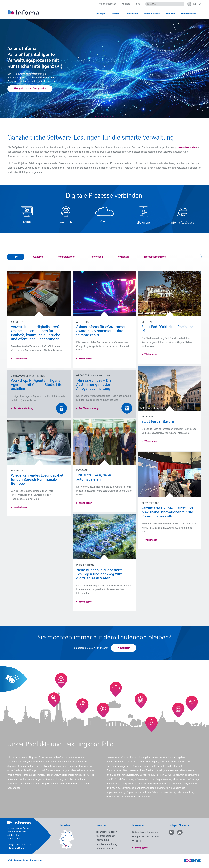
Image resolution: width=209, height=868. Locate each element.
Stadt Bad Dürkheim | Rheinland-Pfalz (169, 328)
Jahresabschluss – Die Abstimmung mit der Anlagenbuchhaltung (94, 384)
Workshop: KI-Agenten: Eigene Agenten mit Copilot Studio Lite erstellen (37, 384)
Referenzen (97, 256)
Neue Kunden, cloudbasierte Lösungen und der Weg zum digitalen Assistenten (99, 574)
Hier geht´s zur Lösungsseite (30, 88)
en (200, 3)
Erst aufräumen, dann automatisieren (94, 477)
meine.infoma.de (108, 4)
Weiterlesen (20, 358)
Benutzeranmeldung (106, 844)
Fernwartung (102, 840)
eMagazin (123, 256)
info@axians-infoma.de (19, 844)
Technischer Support (107, 832)
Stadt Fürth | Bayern (158, 421)
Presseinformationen (155, 256)
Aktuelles (38, 256)
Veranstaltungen (67, 256)
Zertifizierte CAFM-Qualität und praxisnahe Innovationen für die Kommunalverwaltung (167, 512)
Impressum (36, 860)
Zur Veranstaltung (89, 408)
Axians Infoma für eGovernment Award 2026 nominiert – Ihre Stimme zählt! (102, 330)
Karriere (126, 4)
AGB (10, 860)
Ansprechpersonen (106, 836)
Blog (138, 4)
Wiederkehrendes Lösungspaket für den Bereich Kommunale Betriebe (37, 479)
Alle (16, 256)
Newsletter (124, 648)
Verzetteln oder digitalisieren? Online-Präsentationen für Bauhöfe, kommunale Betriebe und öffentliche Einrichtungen (36, 332)
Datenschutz (21, 860)
